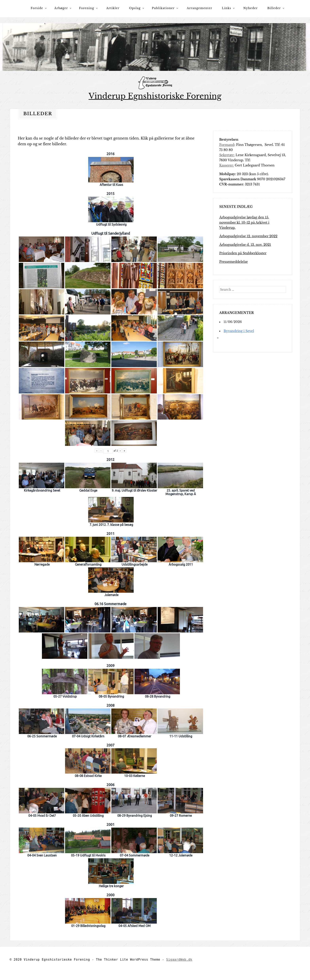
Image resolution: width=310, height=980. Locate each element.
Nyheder (251, 8)
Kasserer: (227, 165)
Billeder (274, 8)
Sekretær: (227, 155)
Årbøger (61, 8)
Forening (87, 8)
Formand (227, 144)
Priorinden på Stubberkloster (243, 253)
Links (227, 8)
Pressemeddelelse (233, 261)
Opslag (135, 8)
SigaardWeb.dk (179, 959)
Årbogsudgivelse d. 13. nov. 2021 (245, 244)
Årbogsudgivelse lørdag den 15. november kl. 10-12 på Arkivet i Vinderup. (244, 222)
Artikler (113, 8)
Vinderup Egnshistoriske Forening (155, 96)
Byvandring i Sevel (239, 331)
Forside (37, 8)
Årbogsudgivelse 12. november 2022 (248, 236)
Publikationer (163, 8)
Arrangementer (200, 8)
